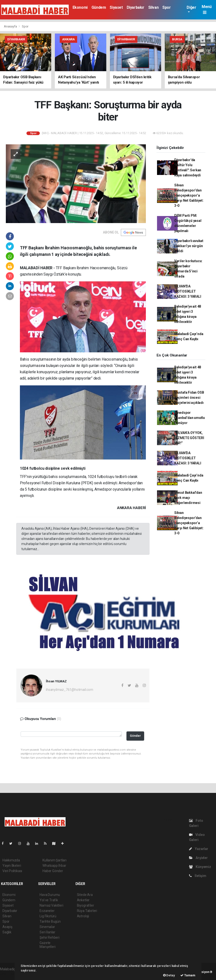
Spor (166, 7)
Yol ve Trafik (49, 900)
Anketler (83, 900)
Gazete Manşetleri (47, 945)
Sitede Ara (85, 895)
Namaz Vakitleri (51, 905)
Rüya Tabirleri (87, 911)
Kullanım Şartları (54, 860)
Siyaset (116, 7)
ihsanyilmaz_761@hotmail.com (70, 690)
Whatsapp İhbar (54, 866)
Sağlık (7, 932)
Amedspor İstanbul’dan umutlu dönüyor (190, 418)
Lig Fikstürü (48, 916)
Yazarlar (199, 849)
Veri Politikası (12, 871)
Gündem (99, 7)
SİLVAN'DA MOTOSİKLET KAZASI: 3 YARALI (188, 291)
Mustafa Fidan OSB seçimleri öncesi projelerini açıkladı (189, 398)
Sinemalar (47, 927)
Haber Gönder (53, 871)
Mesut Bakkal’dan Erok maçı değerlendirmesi (188, 498)
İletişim (198, 876)
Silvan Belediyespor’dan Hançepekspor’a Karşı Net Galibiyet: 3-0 (189, 195)
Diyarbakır (136, 7)
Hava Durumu (50, 895)
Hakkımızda (11, 860)
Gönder (135, 736)
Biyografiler (86, 905)
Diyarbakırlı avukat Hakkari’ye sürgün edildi (189, 246)
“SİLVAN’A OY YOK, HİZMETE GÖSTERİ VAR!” (189, 438)
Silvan (154, 7)
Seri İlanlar (47, 932)
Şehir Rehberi (50, 937)
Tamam (188, 975)
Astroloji (83, 916)
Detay (169, 975)
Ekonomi (80, 7)
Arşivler (198, 858)
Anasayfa (11, 26)
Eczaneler (47, 911)
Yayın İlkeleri (12, 866)
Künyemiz (200, 867)
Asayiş (7, 927)
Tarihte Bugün (50, 921)
